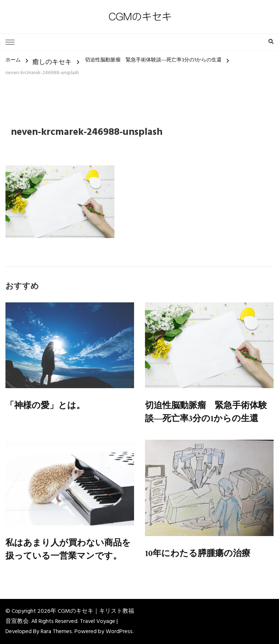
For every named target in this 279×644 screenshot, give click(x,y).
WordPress (119, 632)
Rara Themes (56, 632)
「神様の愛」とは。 (45, 405)
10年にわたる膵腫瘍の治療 (198, 553)
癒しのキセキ (52, 62)
